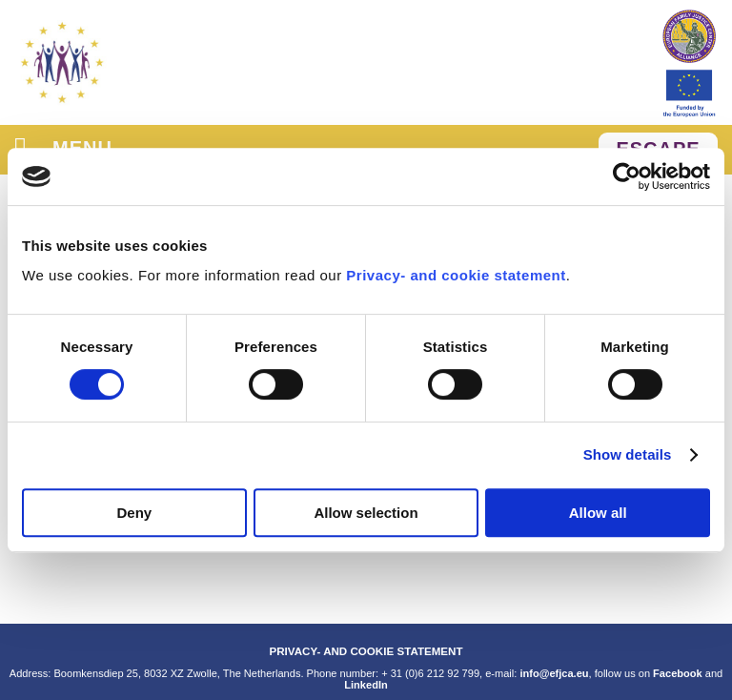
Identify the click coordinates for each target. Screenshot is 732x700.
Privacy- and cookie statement (456, 275)
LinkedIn (366, 685)
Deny (134, 513)
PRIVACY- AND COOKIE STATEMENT (366, 651)
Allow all (598, 513)
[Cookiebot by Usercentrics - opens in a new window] (627, 176)
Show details (628, 454)
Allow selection (366, 513)
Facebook (678, 673)
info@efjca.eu (554, 673)
